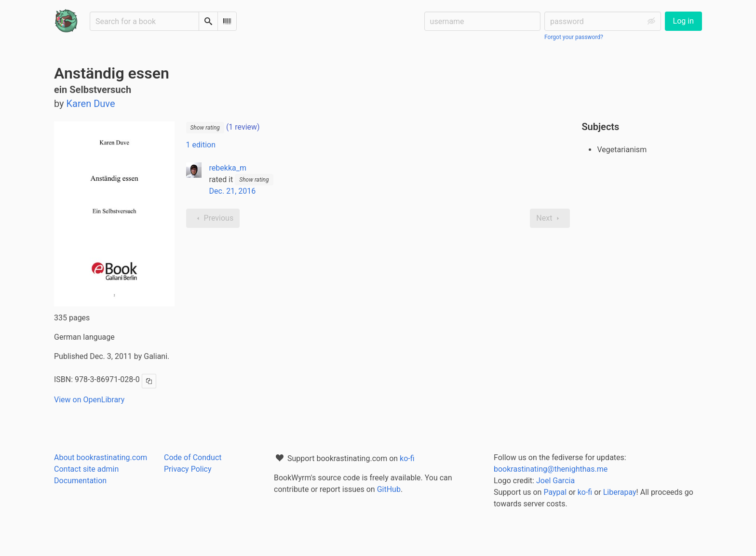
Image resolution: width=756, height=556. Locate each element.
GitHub (389, 489)
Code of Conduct (193, 457)
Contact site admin (86, 469)
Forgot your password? (574, 37)
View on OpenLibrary (89, 400)
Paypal (555, 492)
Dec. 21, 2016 (233, 191)
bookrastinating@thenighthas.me (551, 469)
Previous (213, 218)
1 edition (201, 145)
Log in (683, 21)
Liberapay (620, 492)
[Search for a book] (144, 21)
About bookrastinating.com (101, 457)
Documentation (80, 481)
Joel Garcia (555, 481)
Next (550, 218)
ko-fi (407, 458)
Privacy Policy (188, 469)
